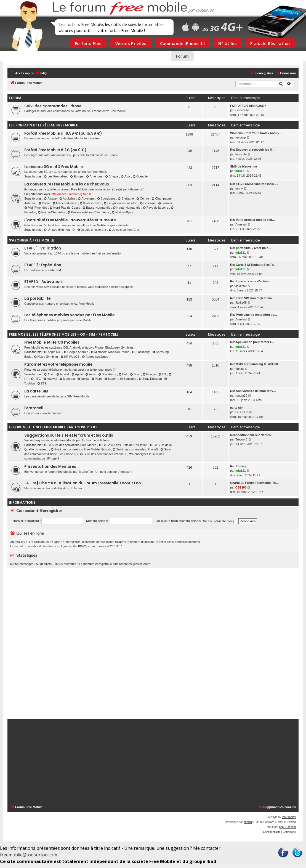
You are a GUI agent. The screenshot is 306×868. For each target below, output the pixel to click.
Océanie (140, 176)
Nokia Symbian (46, 357)
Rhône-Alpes (122, 212)
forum (148, 24)
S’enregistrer (51, 511)
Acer (50, 374)
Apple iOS (53, 352)
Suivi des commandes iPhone (53, 106)
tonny (239, 189)
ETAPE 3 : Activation (43, 282)
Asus (91, 374)
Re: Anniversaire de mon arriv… (253, 391)
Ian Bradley (289, 817)
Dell (123, 374)
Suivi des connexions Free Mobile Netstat (81, 449)
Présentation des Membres (50, 467)
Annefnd (241, 224)
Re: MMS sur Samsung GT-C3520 (254, 364)
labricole (241, 154)
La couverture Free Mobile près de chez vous (67, 184)
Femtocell (34, 408)
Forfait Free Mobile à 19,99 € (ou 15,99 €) (63, 133)
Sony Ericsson (151, 379)
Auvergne (87, 198)
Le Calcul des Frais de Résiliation (123, 445)
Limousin (148, 203)
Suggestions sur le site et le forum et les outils (69, 435)
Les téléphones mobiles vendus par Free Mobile (69, 315)
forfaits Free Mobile (85, 24)
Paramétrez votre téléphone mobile (58, 364)
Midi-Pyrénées (36, 208)
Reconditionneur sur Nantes (250, 435)
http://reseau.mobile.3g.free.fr (71, 194)
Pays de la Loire (156, 208)
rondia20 (241, 395)
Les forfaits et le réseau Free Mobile (43, 125)
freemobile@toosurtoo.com (29, 855)
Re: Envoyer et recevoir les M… (253, 150)
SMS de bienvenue (244, 166)
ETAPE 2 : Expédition (43, 265)
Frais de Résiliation (270, 43)
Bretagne (126, 198)
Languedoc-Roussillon (121, 203)
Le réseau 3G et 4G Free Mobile (54, 167)
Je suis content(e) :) (124, 230)
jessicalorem (142, 564)
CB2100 (241, 487)
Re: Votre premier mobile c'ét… (253, 220)
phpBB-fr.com (287, 827)
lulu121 (241, 171)
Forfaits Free (88, 43)
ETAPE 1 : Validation (43, 248)
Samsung (129, 379)
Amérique (95, 176)
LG (163, 374)
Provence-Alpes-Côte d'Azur (89, 212)
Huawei (51, 379)
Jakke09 (241, 286)
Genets (240, 110)
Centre (143, 198)
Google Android (76, 352)
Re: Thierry (238, 466)
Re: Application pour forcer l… (252, 342)
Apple (78, 374)
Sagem (111, 379)
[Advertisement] (153, 644)
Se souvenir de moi (220, 521)
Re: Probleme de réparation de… (254, 315)
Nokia (83, 379)
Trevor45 (241, 439)
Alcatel (63, 374)
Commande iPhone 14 (182, 43)
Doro (135, 374)
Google (150, 374)
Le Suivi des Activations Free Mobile (71, 445)
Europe (77, 176)
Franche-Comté (65, 203)
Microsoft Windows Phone (111, 352)
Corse (45, 203)
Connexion (26, 511)
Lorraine (166, 203)
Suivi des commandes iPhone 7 (103, 454)
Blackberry (141, 352)
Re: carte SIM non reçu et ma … (253, 298)
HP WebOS (70, 357)
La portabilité (37, 298)
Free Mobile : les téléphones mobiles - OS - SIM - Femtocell (64, 334)
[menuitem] (41, 73)
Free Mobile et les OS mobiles (52, 342)
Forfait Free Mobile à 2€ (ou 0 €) (55, 150)
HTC (36, 379)
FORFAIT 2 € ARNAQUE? (248, 106)
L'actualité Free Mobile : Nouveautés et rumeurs (70, 220)
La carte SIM (36, 391)
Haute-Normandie (127, 208)
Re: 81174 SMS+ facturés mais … (254, 184)
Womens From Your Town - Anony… (256, 133)
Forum (183, 56)
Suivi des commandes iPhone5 (136, 449)
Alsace (51, 198)
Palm (97, 379)
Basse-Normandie (97, 208)
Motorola (68, 379)
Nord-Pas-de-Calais (65, 208)
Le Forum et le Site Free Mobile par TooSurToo (53, 427)
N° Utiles (227, 43)
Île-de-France (91, 203)
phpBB (248, 822)
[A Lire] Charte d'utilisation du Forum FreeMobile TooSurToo (83, 483)
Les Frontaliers (56, 176)
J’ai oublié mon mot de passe (178, 521)
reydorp (240, 137)
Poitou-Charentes (52, 212)
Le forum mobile (119, 8)
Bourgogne (107, 198)
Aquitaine (68, 198)
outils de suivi (123, 24)
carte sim (237, 408)
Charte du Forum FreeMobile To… (254, 483)
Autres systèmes (95, 357)
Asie (126, 176)
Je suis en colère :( (92, 230)
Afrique (112, 176)
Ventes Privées (131, 43)
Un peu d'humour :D (60, 230)
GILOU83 (242, 412)
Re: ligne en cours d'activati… (252, 281)
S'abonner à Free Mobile (31, 240)
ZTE (42, 383)
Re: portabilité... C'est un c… (251, 248)
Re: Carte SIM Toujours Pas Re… (254, 265)
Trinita (240, 369)
